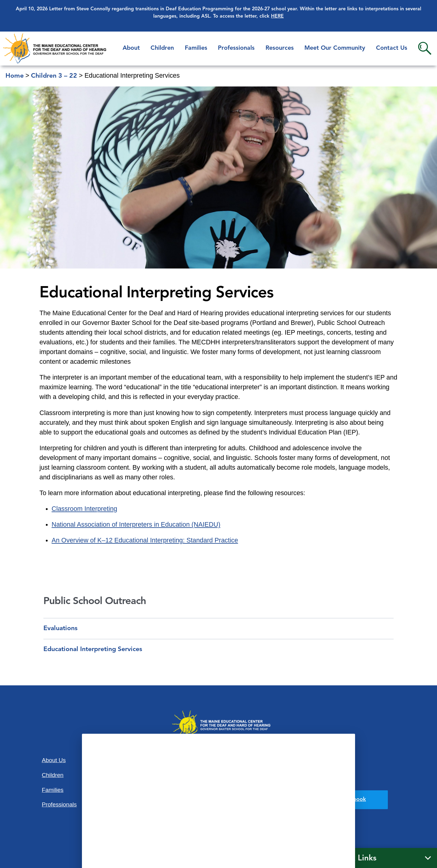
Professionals (236, 48)
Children (162, 48)
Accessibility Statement (315, 760)
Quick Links (355, 858)
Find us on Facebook (340, 799)
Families (196, 48)
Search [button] (425, 48)
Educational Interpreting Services (93, 649)
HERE (277, 16)
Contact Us (392, 48)
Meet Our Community (335, 48)
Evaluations (60, 628)
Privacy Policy (317, 780)
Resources (280, 48)
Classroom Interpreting (84, 509)
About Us (54, 760)
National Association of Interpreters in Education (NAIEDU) (136, 525)
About (131, 48)
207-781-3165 (218, 808)
